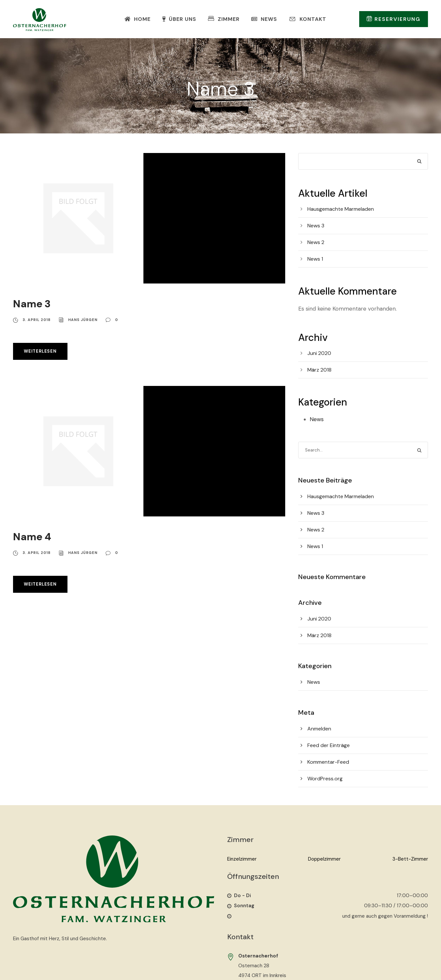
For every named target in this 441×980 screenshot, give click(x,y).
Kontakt (308, 19)
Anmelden (319, 729)
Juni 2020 (319, 353)
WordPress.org (325, 779)
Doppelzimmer (324, 859)
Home (138, 19)
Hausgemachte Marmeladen (341, 209)
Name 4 (32, 537)
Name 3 (32, 304)
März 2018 (319, 370)
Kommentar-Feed (328, 762)
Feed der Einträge (329, 745)
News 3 (316, 226)
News (264, 19)
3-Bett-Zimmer (410, 859)
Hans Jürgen (83, 320)
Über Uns (179, 19)
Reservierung (394, 19)
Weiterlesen (40, 351)
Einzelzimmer (242, 859)
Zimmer (224, 19)
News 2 (316, 242)
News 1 (315, 259)
